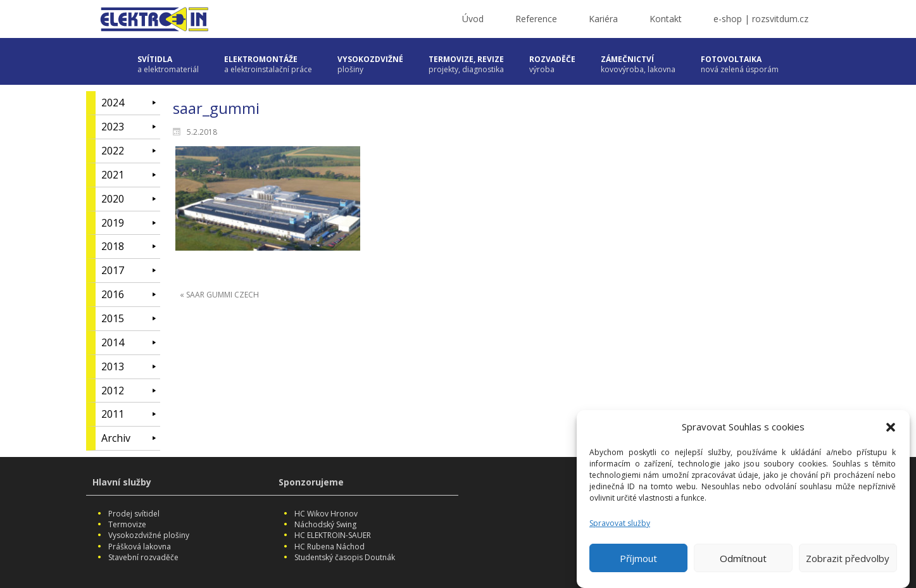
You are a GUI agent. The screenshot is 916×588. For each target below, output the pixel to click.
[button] (891, 432)
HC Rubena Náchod (329, 547)
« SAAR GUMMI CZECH (219, 295)
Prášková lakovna (140, 547)
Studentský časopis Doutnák (345, 557)
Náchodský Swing (325, 524)
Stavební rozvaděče (143, 557)
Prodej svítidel (134, 514)
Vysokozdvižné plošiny (149, 535)
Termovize (127, 524)
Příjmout (638, 563)
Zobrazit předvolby (848, 563)
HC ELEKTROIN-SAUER (333, 535)
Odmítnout (743, 563)
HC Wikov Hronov (326, 514)
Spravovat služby (620, 528)
